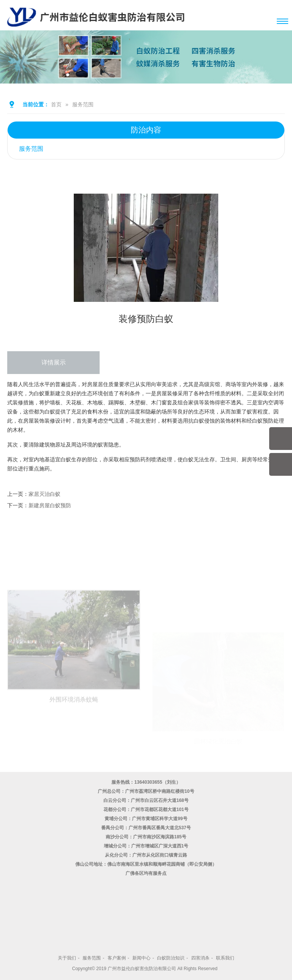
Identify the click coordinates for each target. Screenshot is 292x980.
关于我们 (67, 958)
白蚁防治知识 (171, 958)
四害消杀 (200, 958)
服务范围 (83, 104)
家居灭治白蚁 (44, 494)
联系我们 (225, 958)
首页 (56, 104)
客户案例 (117, 958)
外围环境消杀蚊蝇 (74, 735)
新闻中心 (141, 958)
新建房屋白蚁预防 (50, 505)
